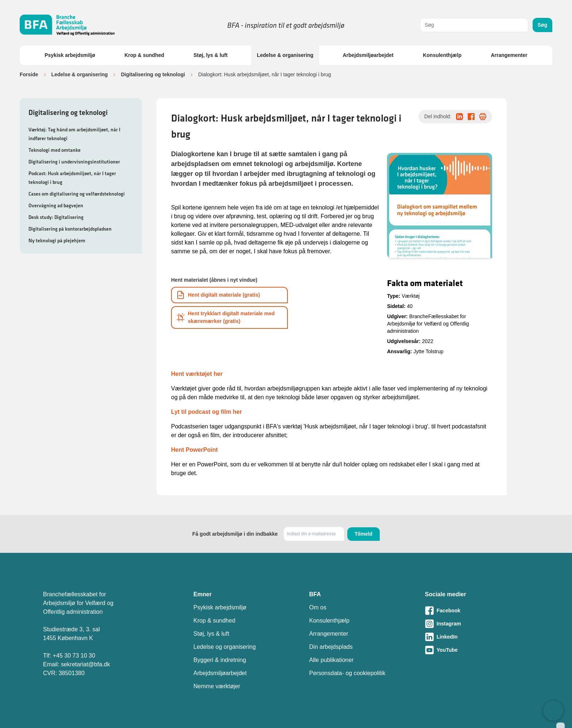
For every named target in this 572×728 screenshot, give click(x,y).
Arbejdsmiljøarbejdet (368, 55)
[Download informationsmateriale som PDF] (229, 295)
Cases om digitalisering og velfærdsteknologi (77, 194)
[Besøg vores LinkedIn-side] (477, 637)
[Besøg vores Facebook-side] (477, 610)
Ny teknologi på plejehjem (57, 240)
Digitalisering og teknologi (153, 74)
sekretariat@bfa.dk (86, 664)
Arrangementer (509, 55)
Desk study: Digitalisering (56, 217)
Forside (29, 74)
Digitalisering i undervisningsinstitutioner (74, 162)
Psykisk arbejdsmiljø (70, 55)
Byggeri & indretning (220, 660)
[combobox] (474, 25)
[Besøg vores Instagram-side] (477, 624)
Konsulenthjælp (442, 55)
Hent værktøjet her (197, 374)
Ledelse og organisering (225, 647)
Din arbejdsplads (331, 647)
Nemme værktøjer (217, 686)
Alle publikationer (332, 660)
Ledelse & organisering (285, 55)
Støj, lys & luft (210, 55)
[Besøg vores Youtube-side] (477, 650)
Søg (542, 25)
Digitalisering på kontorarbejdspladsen (70, 229)
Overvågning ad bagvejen (56, 205)
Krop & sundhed (144, 55)
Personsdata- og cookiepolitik (347, 673)
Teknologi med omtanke (55, 150)
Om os (318, 607)
